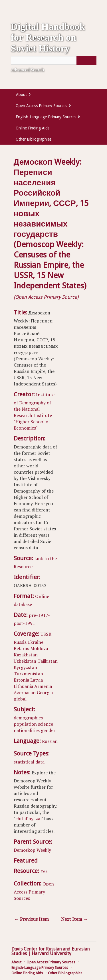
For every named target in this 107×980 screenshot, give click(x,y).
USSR (46, 634)
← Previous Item (32, 919)
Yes (44, 871)
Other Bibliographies (34, 139)
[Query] (54, 60)
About (21, 95)
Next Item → (74, 919)
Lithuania (23, 686)
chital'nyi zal (29, 818)
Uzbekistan (25, 661)
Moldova (39, 648)
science (46, 724)
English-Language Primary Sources (46, 117)
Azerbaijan (25, 692)
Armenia (43, 686)
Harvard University (52, 954)
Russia (20, 642)
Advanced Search (27, 70)
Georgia (45, 692)
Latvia (37, 680)
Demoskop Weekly (32, 850)
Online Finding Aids (33, 128)
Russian (50, 741)
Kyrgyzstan (25, 667)
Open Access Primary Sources (41, 106)
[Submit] (86, 60)
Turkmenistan (28, 674)
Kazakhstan (26, 655)
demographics (28, 718)
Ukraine (36, 642)
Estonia (21, 680)
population (25, 724)
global (20, 699)
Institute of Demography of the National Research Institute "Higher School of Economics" (34, 411)
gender (48, 730)
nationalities (27, 730)
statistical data (29, 762)
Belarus (21, 648)
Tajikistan (48, 661)
